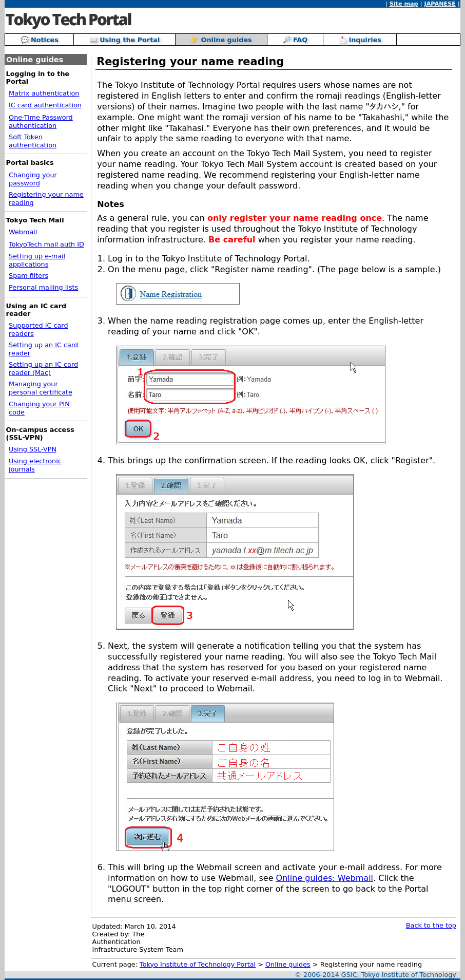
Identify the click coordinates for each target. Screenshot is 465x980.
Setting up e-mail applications (37, 260)
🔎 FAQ (295, 40)
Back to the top (431, 925)
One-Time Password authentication (41, 121)
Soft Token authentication (33, 141)
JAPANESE (440, 4)
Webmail (23, 232)
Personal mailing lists (43, 287)
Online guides (288, 964)
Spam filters (28, 276)
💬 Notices (40, 40)
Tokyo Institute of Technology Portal (198, 964)
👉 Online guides (221, 40)
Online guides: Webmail (325, 878)
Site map (404, 4)
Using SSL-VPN (33, 449)
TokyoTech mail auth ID (46, 244)
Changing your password (33, 179)
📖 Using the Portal (125, 40)
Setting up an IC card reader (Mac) (43, 369)
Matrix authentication (44, 93)
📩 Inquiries (360, 40)
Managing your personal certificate (41, 388)
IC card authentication (45, 105)
